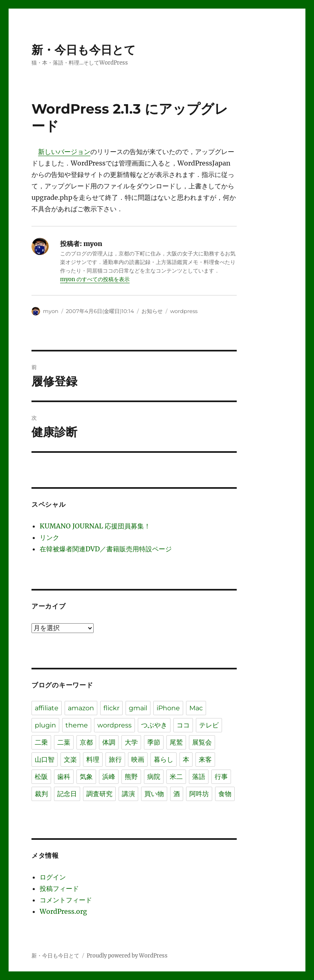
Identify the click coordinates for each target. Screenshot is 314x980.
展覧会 (202, 742)
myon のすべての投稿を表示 (95, 279)
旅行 (115, 760)
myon (51, 311)
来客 (205, 760)
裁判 (41, 794)
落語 (199, 777)
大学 (131, 742)
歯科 (64, 777)
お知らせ (152, 311)
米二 (176, 777)
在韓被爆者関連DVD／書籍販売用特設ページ (106, 549)
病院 (154, 777)
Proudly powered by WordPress (127, 956)
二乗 (41, 742)
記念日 (67, 794)
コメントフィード (66, 900)
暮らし (164, 760)
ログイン (53, 877)
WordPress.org (63, 911)
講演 (128, 794)
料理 (93, 760)
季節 (154, 742)
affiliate (47, 708)
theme (77, 725)
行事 (221, 777)
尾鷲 (176, 742)
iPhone (168, 708)
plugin (45, 725)
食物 (225, 794)
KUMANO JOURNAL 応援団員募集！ (95, 526)
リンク (49, 537)
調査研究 (99, 794)
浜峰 (109, 777)
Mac (196, 708)
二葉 (64, 742)
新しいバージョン (64, 152)
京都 (86, 742)
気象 (86, 777)
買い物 (154, 794)
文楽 (70, 760)
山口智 (45, 760)
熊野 (131, 777)
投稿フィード (59, 888)
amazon (81, 708)
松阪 (41, 777)
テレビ (209, 725)
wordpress (184, 311)
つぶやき (154, 725)
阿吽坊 (199, 794)
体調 (109, 742)
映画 (138, 760)
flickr (111, 708)
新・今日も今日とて (84, 50)
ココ (183, 725)
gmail (138, 708)
